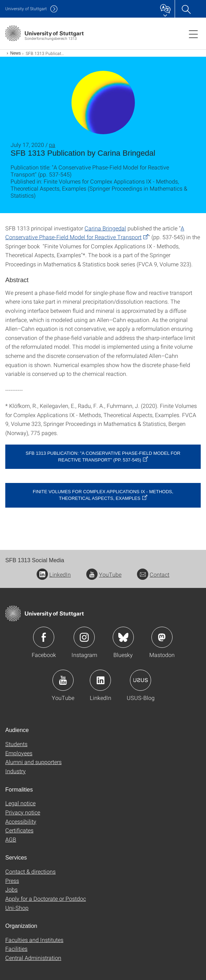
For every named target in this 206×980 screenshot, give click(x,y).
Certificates (19, 830)
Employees (19, 753)
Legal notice (20, 803)
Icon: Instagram (84, 637)
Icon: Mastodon (162, 637)
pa (52, 145)
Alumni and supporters (33, 762)
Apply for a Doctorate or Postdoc (46, 898)
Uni (26, 9)
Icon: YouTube (63, 680)
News (15, 53)
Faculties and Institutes (34, 940)
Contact (153, 574)
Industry (15, 771)
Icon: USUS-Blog (141, 680)
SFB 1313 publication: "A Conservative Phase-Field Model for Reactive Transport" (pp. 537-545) (103, 457)
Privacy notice (23, 812)
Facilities (16, 948)
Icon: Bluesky (123, 637)
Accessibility (21, 821)
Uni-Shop (17, 908)
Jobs (11, 889)
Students (16, 744)
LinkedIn (54, 574)
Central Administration (33, 958)
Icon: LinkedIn (100, 680)
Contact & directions (30, 871)
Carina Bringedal (105, 228)
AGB (11, 839)
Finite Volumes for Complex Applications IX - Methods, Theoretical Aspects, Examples (103, 495)
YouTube (104, 574)
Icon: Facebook (44, 637)
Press (12, 880)
